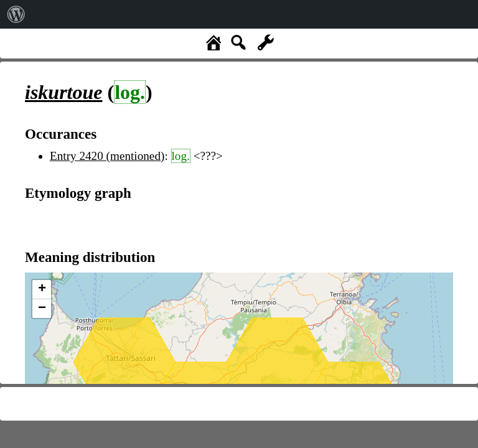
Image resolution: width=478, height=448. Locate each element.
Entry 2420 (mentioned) (107, 156)
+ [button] (42, 289)
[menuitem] (16, 14)
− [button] (42, 309)
